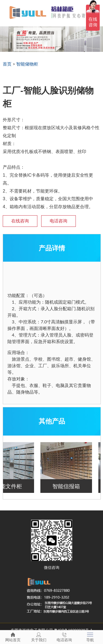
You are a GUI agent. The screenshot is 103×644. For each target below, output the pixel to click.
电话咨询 (59, 221)
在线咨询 (20, 221)
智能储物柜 (27, 64)
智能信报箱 (68, 486)
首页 (7, 64)
